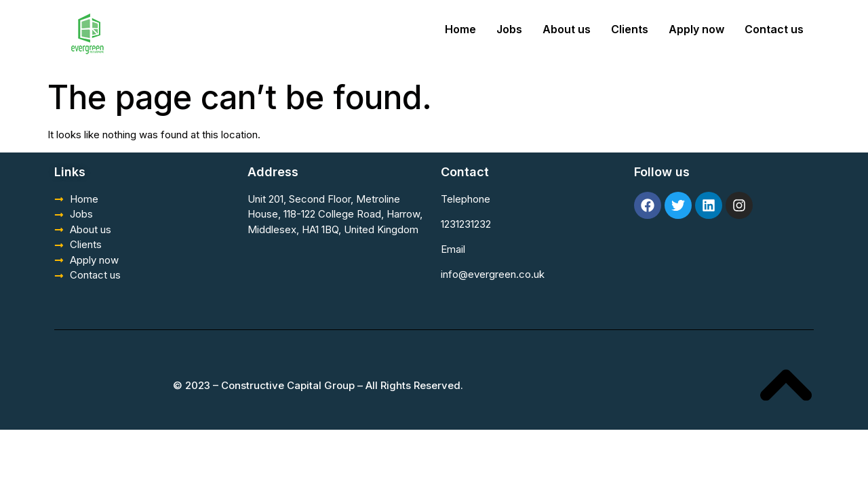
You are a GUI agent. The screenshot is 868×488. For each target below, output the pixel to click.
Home (460, 29)
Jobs (509, 29)
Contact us (774, 29)
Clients (630, 29)
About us (567, 29)
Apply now (696, 29)
